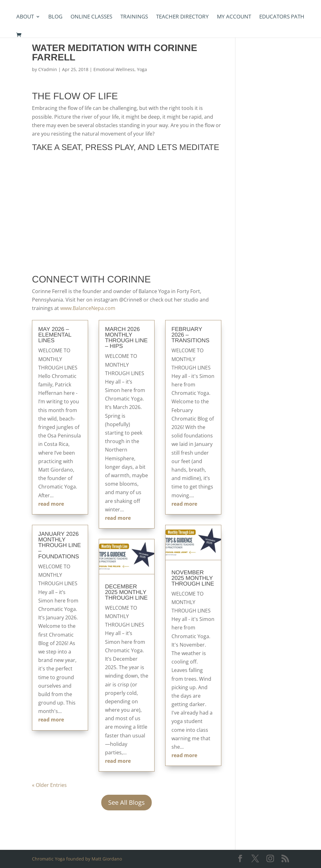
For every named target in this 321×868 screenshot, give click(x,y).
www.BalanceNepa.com (88, 308)
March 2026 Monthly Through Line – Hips (126, 338)
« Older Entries (49, 785)
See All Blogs (126, 802)
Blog (55, 17)
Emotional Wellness (114, 69)
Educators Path (282, 17)
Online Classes (91, 17)
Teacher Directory (182, 17)
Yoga (142, 69)
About (25, 17)
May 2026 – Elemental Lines (55, 335)
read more (51, 504)
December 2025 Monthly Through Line (126, 592)
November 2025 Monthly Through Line (193, 578)
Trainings (134, 17)
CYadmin (48, 69)
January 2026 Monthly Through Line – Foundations (60, 545)
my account (234, 17)
